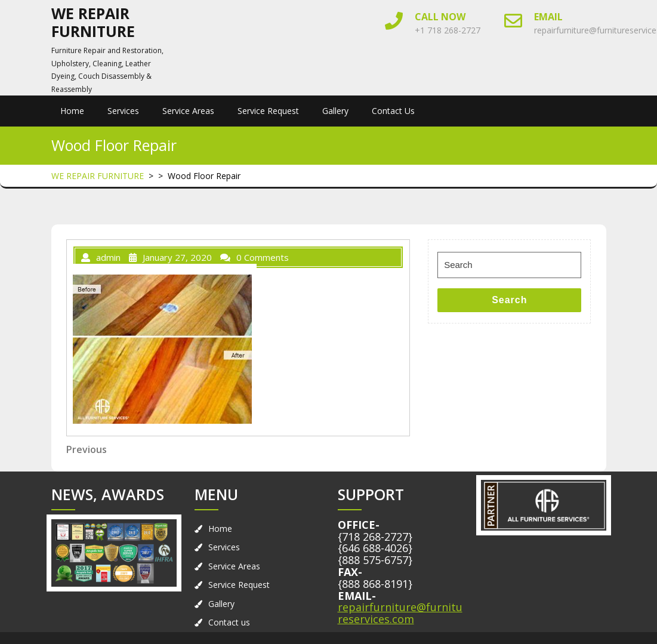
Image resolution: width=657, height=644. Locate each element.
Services (123, 111)
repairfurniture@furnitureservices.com (400, 613)
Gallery (335, 111)
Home (72, 111)
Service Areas (188, 111)
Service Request (268, 111)
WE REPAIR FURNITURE (93, 22)
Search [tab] (509, 300)
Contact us (393, 111)
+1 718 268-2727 (448, 30)
